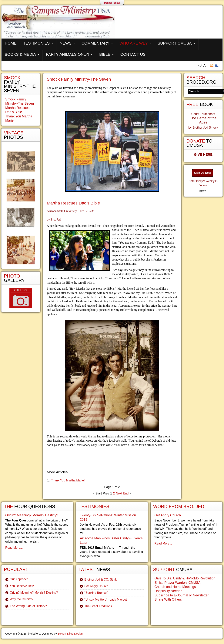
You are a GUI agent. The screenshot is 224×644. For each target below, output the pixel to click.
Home (11, 43)
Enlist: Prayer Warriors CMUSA (178, 583)
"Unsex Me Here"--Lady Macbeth (106, 600)
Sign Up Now (203, 173)
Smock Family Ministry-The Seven (79, 79)
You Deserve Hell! (22, 586)
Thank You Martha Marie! (68, 480)
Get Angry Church (96, 586)
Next (119, 493)
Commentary (95, 43)
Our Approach (19, 579)
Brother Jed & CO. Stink (100, 580)
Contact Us (133, 54)
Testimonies (36, 43)
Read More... (14, 548)
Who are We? (134, 43)
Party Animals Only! (68, 54)
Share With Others (168, 599)
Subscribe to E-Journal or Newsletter (182, 595)
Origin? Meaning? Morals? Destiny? (32, 515)
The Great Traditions (98, 606)
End (126, 493)
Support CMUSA (175, 43)
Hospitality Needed (169, 591)
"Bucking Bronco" (96, 593)
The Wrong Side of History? (28, 606)
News (65, 43)
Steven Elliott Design (70, 634)
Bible (105, 54)
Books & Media (20, 54)
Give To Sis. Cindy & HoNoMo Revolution (185, 578)
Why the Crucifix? (22, 599)
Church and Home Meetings (175, 587)
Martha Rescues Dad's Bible (73, 203)
